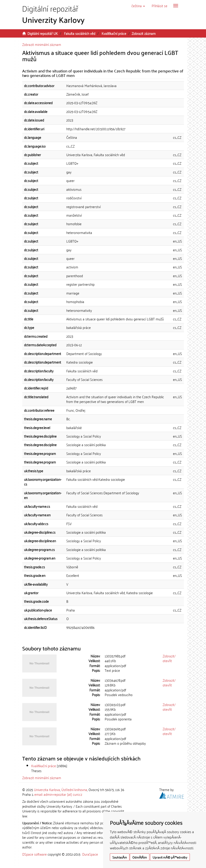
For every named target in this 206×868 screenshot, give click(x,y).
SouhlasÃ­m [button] (120, 857)
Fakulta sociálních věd (80, 33)
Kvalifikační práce (114, 33)
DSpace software (34, 854)
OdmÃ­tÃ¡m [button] (140, 857)
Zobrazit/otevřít (169, 658)
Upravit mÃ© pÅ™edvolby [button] (170, 857)
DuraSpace (90, 854)
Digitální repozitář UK (43, 33)
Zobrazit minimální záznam (42, 44)
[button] (138, 6)
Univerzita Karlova (47, 789)
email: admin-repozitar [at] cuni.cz (58, 794)
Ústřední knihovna (74, 789)
